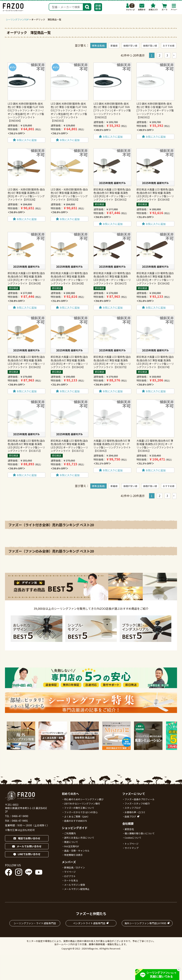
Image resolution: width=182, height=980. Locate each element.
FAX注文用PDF (72, 846)
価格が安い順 (130, 46)
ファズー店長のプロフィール (140, 799)
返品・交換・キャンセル (77, 851)
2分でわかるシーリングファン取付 (82, 803)
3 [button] (167, 55)
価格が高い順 (150, 46)
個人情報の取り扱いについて (140, 833)
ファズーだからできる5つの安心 (81, 812)
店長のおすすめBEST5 (76, 821)
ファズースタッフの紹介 (137, 803)
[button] (174, 55)
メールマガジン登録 (75, 885)
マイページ (130, 7)
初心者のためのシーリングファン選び (84, 799)
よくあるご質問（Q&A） (77, 816)
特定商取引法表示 (73, 855)
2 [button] (160, 55)
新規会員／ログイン (75, 867)
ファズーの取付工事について (79, 808)
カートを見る (71, 880)
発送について (71, 842)
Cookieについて (133, 838)
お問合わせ (142, 7)
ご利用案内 (70, 833)
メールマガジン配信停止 (77, 889)
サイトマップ (132, 848)
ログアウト (70, 876)
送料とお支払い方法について (79, 838)
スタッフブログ (133, 808)
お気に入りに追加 (26, 140)
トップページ (132, 844)
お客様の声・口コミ (135, 812)
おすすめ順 (169, 46)
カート (165, 7)
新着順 (114, 46)
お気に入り (153, 7)
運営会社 (129, 829)
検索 (87, 7)
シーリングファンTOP (17, 19)
